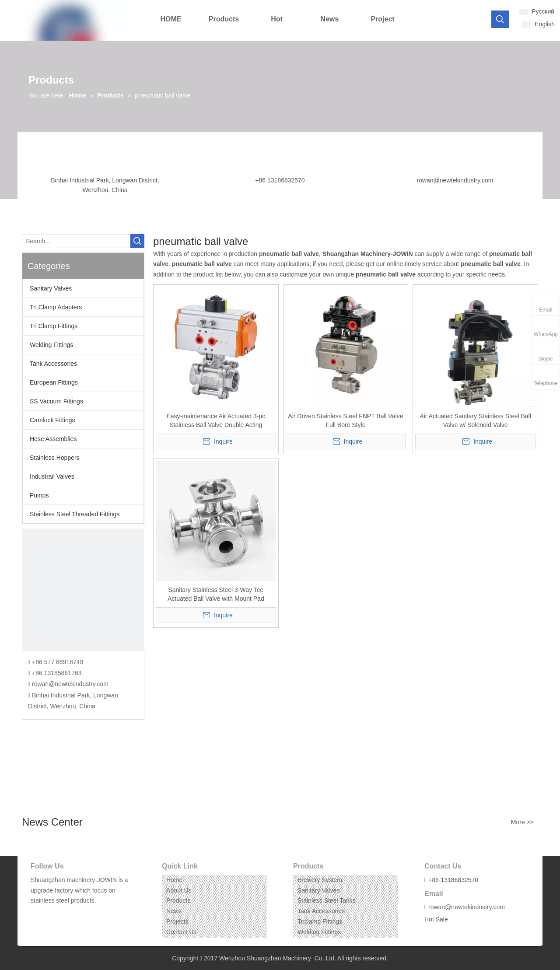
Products (178, 900)
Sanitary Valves (51, 288)
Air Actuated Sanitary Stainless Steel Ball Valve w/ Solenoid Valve (475, 420)
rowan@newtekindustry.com (455, 180)
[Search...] (76, 241)
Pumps (39, 495)
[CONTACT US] (83, 590)
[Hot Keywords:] (500, 19)
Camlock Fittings (52, 420)
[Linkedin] (50, 914)
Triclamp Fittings (320, 921)
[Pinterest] (77, 914)
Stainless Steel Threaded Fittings (75, 514)
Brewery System (320, 880)
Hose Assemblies (53, 439)
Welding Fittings (51, 345)
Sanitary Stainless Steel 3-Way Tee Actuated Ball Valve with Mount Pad (216, 594)
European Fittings (54, 382)
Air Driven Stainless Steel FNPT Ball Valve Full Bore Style (345, 420)
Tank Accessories (53, 364)
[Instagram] (64, 914)
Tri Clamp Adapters (56, 307)
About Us (179, 890)
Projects (177, 921)
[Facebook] (37, 914)
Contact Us (181, 932)
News (174, 911)
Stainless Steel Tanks (327, 900)
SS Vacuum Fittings (56, 401)
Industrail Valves (52, 476)
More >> (522, 822)
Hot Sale (436, 919)
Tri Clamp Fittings (54, 326)
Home (174, 880)
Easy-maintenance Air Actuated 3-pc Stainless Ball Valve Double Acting (216, 420)
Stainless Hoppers (55, 458)
